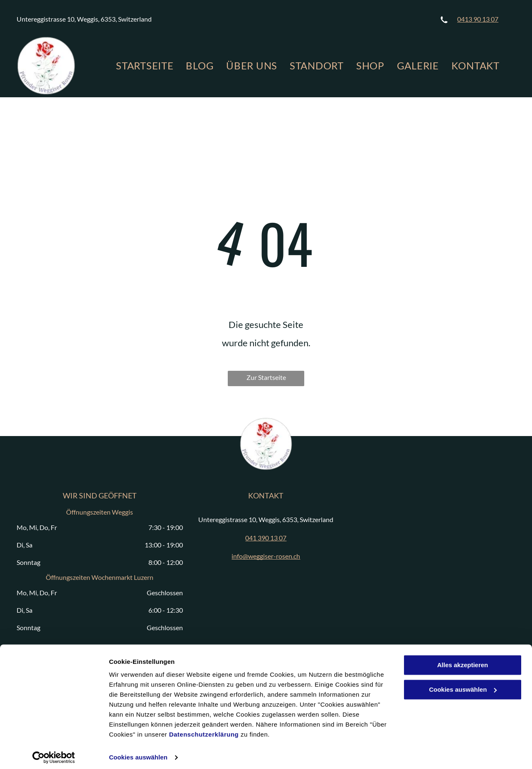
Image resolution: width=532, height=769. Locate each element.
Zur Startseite (266, 377)
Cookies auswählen (138, 753)
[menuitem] (145, 66)
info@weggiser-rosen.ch (266, 556)
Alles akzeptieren (463, 660)
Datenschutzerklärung (204, 730)
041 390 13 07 (266, 538)
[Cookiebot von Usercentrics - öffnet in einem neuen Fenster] (54, 753)
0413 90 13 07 (478, 19)
